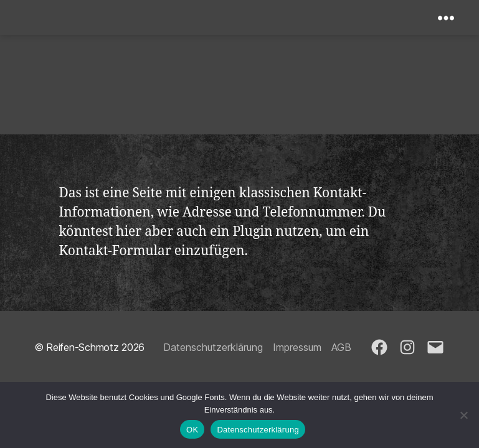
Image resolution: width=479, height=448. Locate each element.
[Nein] (463, 415)
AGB (341, 347)
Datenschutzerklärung (213, 347)
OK (192, 430)
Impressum (297, 347)
